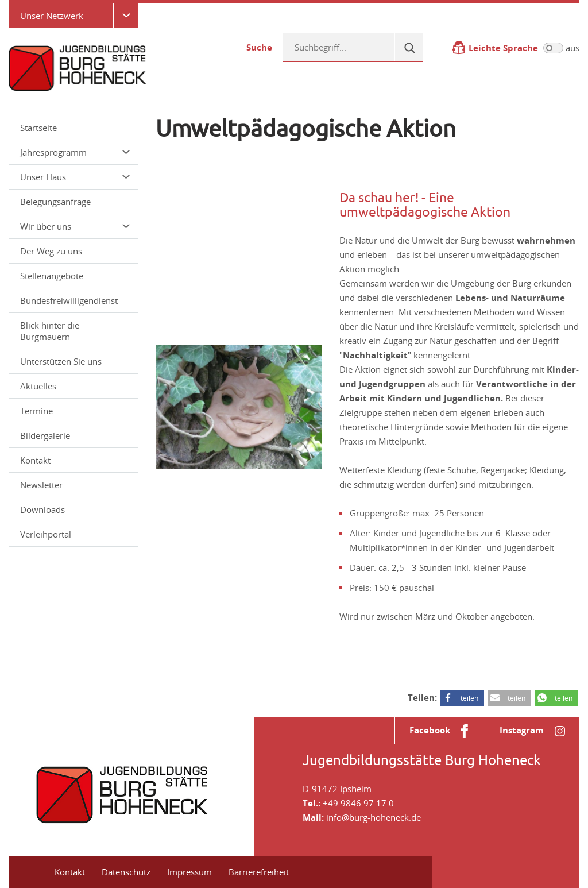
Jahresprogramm (75, 152)
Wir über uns (75, 226)
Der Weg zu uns (51, 251)
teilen (469, 698)
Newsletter (41, 485)
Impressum (189, 872)
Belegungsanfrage (55, 202)
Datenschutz (126, 872)
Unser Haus (75, 177)
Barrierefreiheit (259, 872)
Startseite (38, 128)
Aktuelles (38, 386)
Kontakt (35, 460)
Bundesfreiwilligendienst (69, 300)
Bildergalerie (45, 435)
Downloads (42, 509)
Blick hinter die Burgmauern (50, 331)
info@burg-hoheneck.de (374, 817)
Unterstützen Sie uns (61, 361)
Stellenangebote (52, 276)
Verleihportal (46, 534)
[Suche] (409, 47)
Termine (36, 411)
